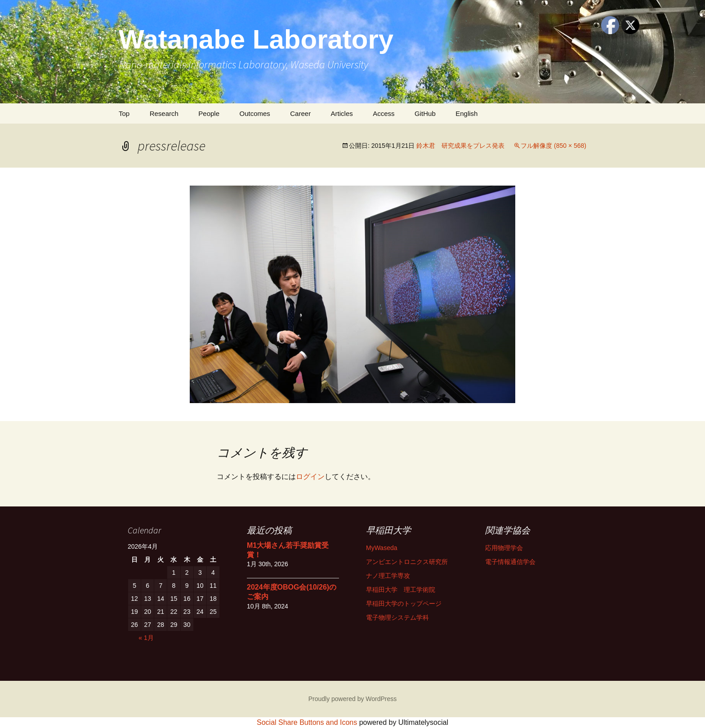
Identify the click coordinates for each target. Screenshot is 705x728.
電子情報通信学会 (510, 562)
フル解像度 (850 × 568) (553, 146)
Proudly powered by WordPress (353, 699)
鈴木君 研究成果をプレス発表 (460, 146)
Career (300, 113)
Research (164, 113)
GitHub (425, 113)
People (209, 113)
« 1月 (146, 638)
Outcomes (254, 113)
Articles (342, 113)
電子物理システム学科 (397, 617)
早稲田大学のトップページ (404, 604)
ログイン (310, 477)
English (466, 113)
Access (384, 113)
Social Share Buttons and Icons (307, 722)
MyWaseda (382, 548)
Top (124, 113)
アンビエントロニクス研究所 (407, 562)
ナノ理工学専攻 (388, 576)
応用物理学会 (504, 548)
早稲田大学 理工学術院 (401, 590)
